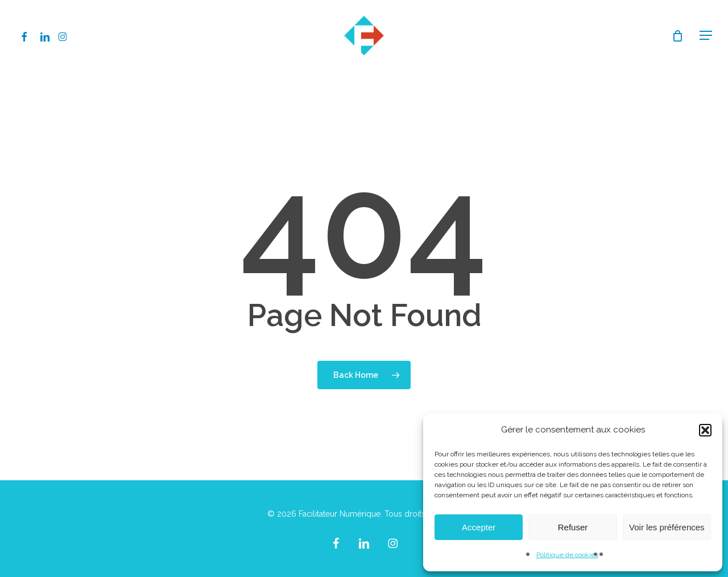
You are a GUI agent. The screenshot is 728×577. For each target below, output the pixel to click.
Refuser (573, 527)
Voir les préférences (667, 527)
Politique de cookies (567, 555)
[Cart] (677, 36)
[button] (705, 430)
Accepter (479, 527)
